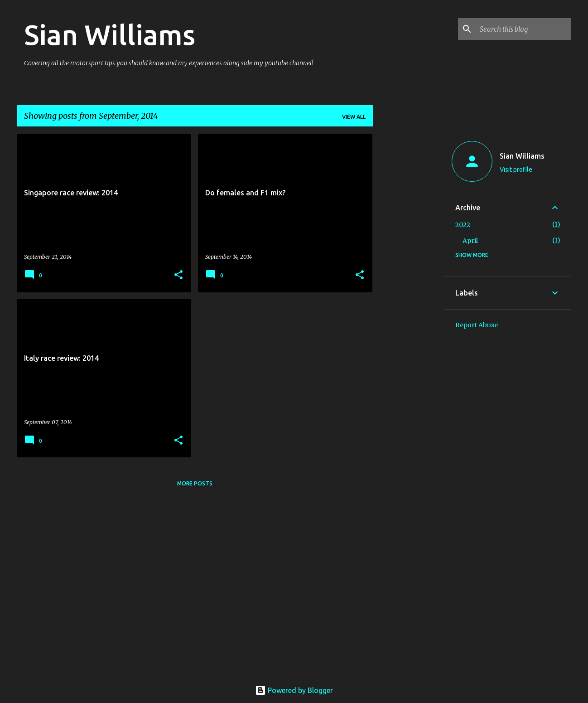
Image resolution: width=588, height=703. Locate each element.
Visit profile (516, 170)
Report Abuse (477, 325)
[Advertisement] (409, 270)
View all (354, 117)
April (470, 241)
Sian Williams (110, 34)
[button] (178, 275)
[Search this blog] (524, 29)
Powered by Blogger (294, 690)
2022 (463, 225)
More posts (195, 483)
